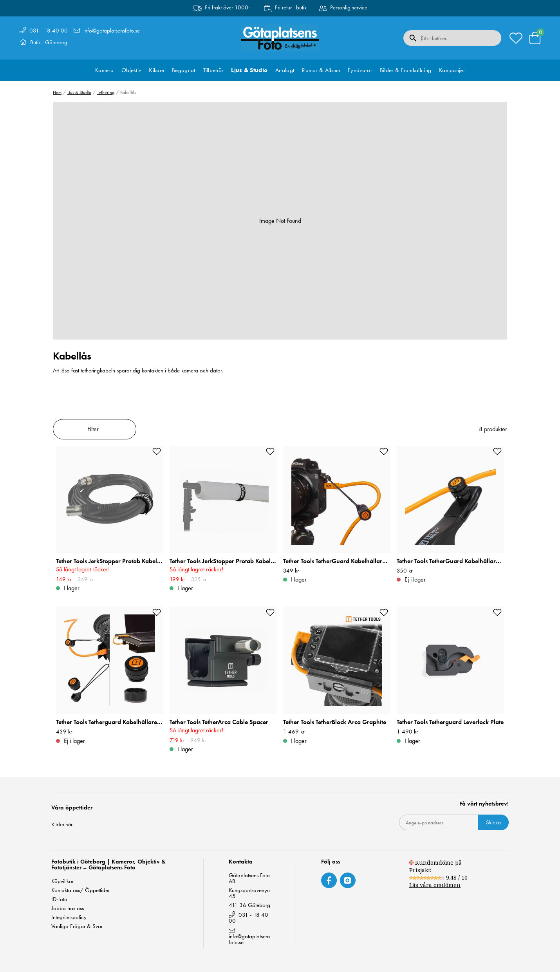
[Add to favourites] (157, 452)
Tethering (106, 92)
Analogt (285, 70)
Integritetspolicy (69, 917)
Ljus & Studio (249, 70)
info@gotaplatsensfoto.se (112, 31)
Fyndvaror (360, 70)
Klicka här (62, 824)
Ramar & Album (321, 70)
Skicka (493, 822)
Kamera (104, 70)
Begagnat (183, 70)
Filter (93, 429)
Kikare (156, 70)
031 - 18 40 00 (49, 31)
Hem (57, 92)
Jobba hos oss (68, 908)
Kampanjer (452, 70)
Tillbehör (213, 70)
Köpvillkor (62, 881)
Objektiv (131, 70)
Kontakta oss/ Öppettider (80, 890)
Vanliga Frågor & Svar (77, 926)
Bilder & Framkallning (406, 70)
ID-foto (59, 899)
